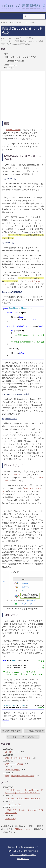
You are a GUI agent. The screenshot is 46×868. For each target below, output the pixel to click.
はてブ (21, 23)
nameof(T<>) (11, 819)
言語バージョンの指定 (21, 758)
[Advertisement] (23, 96)
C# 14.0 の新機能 (13, 770)
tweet (4, 23)
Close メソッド (11, 65)
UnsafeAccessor (12, 752)
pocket (30, 23)
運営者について (23, 859)
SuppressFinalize (10, 419)
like (12, 23)
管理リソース (8, 243)
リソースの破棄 (13, 130)
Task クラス (9, 68)
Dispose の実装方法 (16, 61)
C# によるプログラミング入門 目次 (23, 737)
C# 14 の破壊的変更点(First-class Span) (22, 798)
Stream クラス (20, 474)
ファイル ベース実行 (14, 764)
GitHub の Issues (22, 829)
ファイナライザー (11, 731)
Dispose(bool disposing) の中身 (16, 394)
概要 (6, 54)
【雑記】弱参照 (36, 731)
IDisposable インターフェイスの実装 (20, 57)
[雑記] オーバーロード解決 (22, 776)
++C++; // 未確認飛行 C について (23, 855)
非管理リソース (9, 179)
